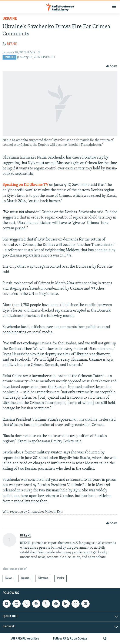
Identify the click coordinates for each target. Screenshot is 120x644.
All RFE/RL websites (25, 639)
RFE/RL (12, 44)
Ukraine (10, 19)
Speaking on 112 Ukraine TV (25, 185)
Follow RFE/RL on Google (70, 639)
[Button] (112, 66)
